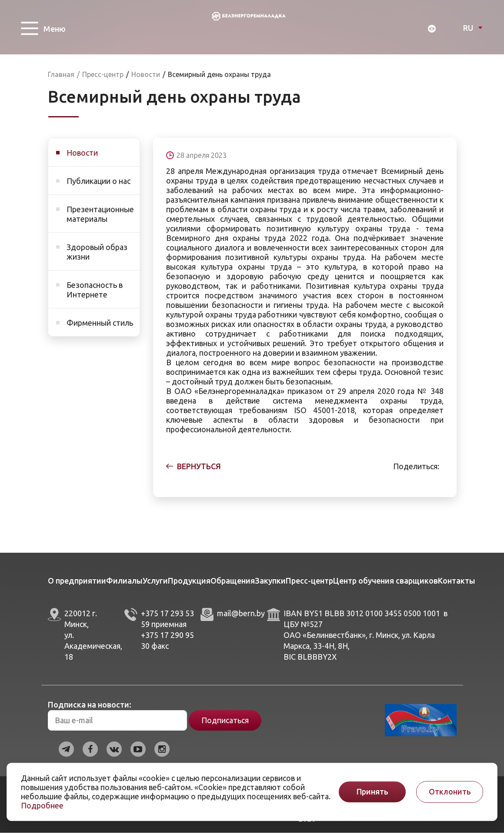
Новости (82, 158)
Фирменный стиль (100, 328)
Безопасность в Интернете (95, 295)
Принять (372, 792)
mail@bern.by (241, 618)
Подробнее (42, 805)
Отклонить (450, 792)
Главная (61, 80)
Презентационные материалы (100, 219)
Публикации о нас (98, 186)
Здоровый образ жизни (97, 257)
